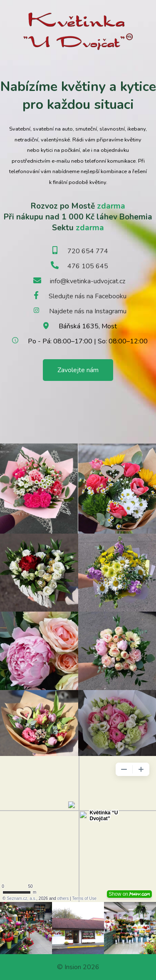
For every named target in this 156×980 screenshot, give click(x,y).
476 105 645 (88, 266)
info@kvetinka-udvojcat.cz (88, 281)
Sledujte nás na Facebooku (88, 296)
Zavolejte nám (78, 370)
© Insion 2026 (78, 967)
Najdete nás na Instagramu (88, 311)
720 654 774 (88, 251)
